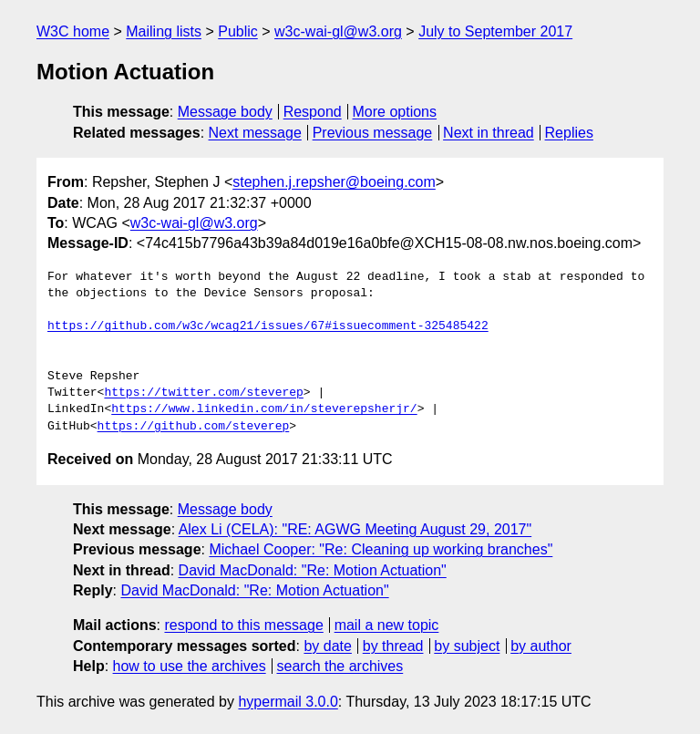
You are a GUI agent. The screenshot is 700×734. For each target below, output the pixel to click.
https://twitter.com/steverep (203, 393)
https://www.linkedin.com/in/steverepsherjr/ (264, 409)
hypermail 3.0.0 (288, 702)
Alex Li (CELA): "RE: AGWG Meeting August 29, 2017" (355, 529)
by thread (393, 646)
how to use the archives (190, 666)
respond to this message (243, 625)
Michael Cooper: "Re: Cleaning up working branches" (381, 549)
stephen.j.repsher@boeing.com (334, 182)
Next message (255, 133)
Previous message (373, 133)
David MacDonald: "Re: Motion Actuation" (313, 570)
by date (327, 646)
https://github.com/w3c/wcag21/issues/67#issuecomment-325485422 (268, 326)
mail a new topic (387, 625)
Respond (313, 112)
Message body (225, 112)
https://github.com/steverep (194, 427)
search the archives (340, 666)
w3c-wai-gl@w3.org (338, 31)
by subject (467, 646)
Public (238, 31)
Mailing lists (164, 31)
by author (541, 646)
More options (395, 112)
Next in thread (489, 133)
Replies (569, 133)
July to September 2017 (495, 31)
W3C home (73, 31)
